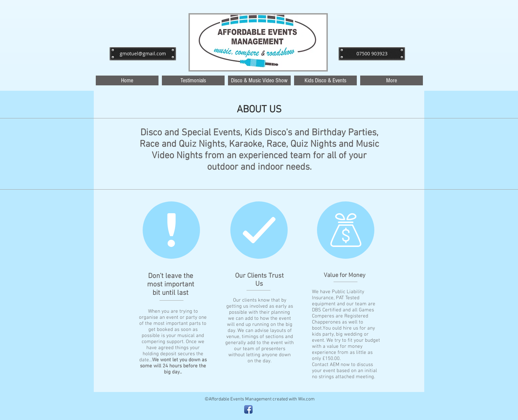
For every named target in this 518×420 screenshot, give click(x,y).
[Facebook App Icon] (248, 409)
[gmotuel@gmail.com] (143, 54)
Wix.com (306, 399)
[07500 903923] (372, 54)
